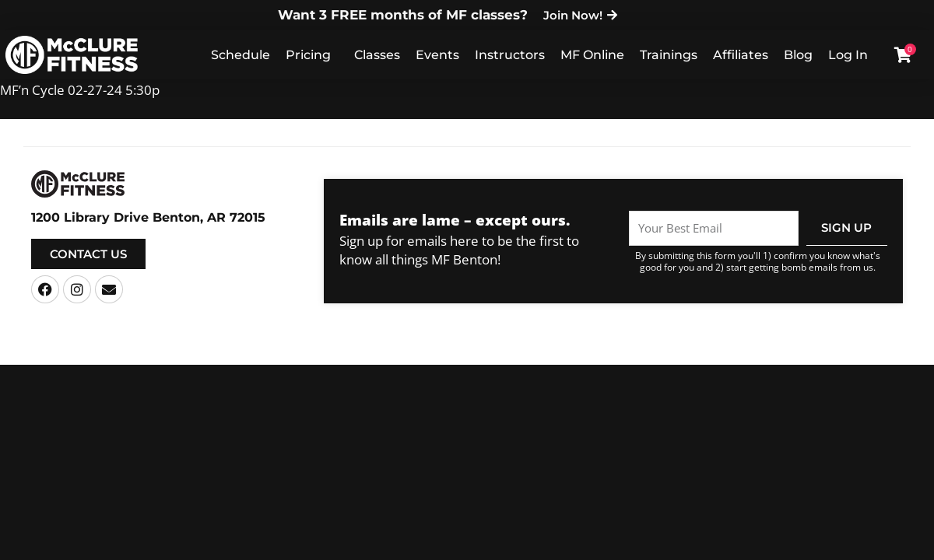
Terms (553, 352)
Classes (377, 55)
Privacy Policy (606, 352)
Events (437, 55)
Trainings (669, 55)
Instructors (510, 55)
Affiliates (741, 55)
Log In (848, 55)
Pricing (308, 55)
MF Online (592, 55)
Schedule (241, 55)
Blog (798, 55)
